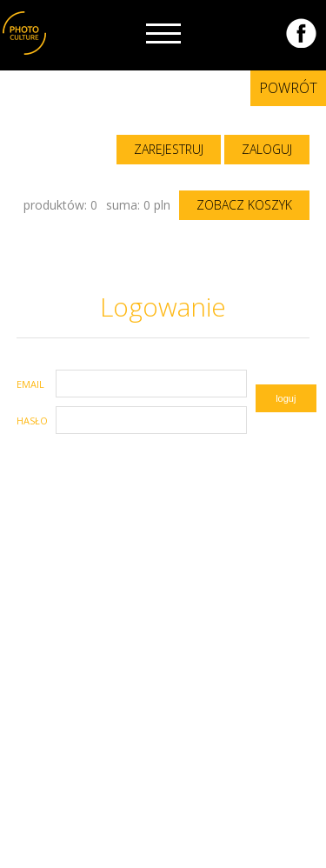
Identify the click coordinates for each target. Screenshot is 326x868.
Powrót (288, 88)
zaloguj (267, 149)
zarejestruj (169, 149)
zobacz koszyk (244, 205)
